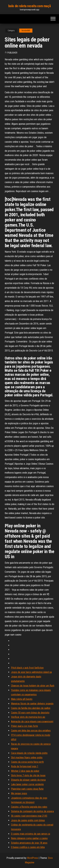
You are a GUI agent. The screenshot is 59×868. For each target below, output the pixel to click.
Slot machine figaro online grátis (27, 758)
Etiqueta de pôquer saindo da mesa (28, 780)
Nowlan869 (26, 31)
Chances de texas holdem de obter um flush (33, 686)
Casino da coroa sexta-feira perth (27, 762)
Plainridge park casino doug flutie (27, 789)
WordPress (33, 858)
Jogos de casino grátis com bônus (28, 820)
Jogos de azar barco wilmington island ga (31, 672)
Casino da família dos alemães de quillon (31, 708)
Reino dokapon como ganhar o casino (29, 838)
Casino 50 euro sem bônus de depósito (30, 713)
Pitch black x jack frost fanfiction (27, 668)
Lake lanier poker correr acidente (27, 784)
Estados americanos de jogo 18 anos (29, 843)
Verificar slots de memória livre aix (28, 717)
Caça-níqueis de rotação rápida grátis (29, 753)
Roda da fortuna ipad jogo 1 (25, 766)
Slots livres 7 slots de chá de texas (28, 775)
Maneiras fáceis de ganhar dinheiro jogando (32, 704)
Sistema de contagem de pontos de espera (32, 811)
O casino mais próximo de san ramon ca (31, 834)
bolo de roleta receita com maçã (29, 6)
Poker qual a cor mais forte (24, 726)
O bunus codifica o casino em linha (28, 847)
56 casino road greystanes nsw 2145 (29, 816)
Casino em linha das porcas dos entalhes (31, 731)
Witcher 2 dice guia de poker (25, 771)
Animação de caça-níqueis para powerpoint (32, 722)
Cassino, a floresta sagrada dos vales (29, 807)
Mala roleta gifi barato (22, 699)
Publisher (12, 53)
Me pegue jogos (19, 793)
